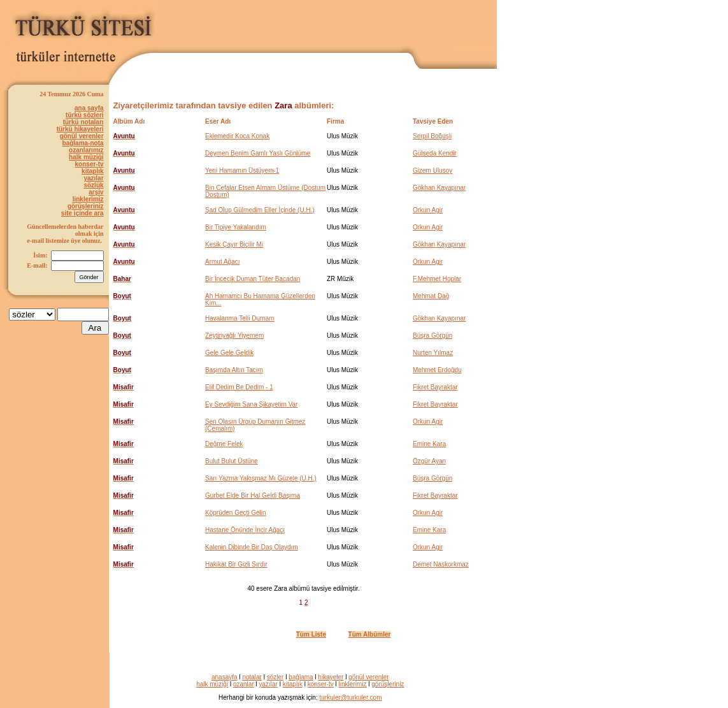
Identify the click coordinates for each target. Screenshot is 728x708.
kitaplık (92, 171)
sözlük (93, 185)
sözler (275, 677)
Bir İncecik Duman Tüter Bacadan (253, 279)
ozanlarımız (86, 150)
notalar (252, 677)
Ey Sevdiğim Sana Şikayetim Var (251, 404)
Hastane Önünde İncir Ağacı (245, 530)
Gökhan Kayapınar (439, 188)
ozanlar (244, 684)
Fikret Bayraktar (435, 387)
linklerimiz (88, 199)
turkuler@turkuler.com (351, 697)
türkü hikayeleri (80, 129)
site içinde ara (82, 213)
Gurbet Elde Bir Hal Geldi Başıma (253, 495)
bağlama (301, 677)
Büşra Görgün (432, 336)
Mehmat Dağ (431, 296)
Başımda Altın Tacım (234, 370)
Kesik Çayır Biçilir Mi (234, 244)
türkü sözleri (84, 115)
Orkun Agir (428, 210)
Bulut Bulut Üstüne (232, 461)
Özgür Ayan (429, 461)
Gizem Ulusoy (432, 170)
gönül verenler (82, 136)
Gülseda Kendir (435, 153)
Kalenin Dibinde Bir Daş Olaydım (252, 547)
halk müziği (86, 157)
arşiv (96, 192)
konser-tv (89, 164)
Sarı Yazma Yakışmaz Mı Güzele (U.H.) (261, 478)
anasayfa (225, 677)
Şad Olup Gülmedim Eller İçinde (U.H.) (260, 210)
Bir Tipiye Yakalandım (236, 227)
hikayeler (331, 677)
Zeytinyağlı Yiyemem (234, 336)
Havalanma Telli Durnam (240, 318)
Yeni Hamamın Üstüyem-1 (242, 170)
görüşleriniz (86, 206)
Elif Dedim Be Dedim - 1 (239, 387)
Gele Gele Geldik (229, 353)
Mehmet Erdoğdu (437, 370)
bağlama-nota (83, 143)
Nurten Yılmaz (433, 353)
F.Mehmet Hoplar (437, 279)
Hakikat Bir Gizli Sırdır (236, 564)
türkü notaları (83, 122)
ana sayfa (89, 108)
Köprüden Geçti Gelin (236, 513)
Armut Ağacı (222, 262)
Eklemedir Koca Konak (237, 136)
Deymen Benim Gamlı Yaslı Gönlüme (258, 153)
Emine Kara (429, 444)
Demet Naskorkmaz (441, 564)
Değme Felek (224, 444)
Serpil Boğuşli (432, 136)
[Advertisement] (348, 24)
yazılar (93, 178)
